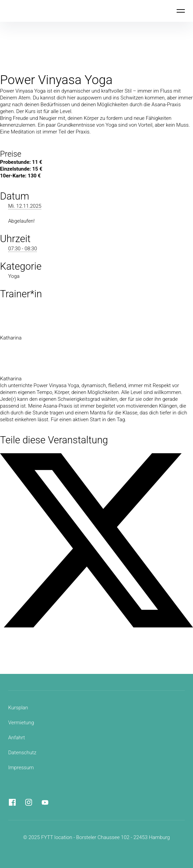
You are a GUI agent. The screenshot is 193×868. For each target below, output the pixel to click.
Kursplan (18, 708)
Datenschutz (22, 753)
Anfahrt (17, 738)
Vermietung (21, 723)
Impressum (21, 768)
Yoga (14, 276)
